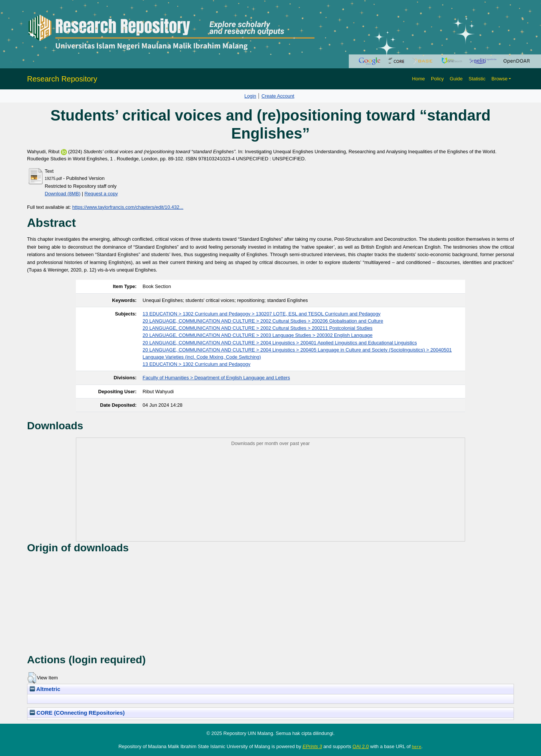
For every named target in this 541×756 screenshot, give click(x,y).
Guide (456, 79)
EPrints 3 (312, 746)
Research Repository (62, 79)
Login (250, 96)
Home (419, 79)
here (416, 747)
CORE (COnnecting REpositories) (77, 713)
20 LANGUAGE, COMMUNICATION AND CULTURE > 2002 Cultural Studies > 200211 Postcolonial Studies (258, 328)
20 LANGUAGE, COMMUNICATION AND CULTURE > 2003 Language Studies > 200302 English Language (258, 335)
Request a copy (101, 194)
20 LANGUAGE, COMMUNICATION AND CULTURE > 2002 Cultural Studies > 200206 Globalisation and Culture (263, 321)
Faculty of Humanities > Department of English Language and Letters (216, 378)
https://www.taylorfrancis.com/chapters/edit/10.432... (128, 207)
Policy (437, 79)
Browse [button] (499, 79)
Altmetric (45, 689)
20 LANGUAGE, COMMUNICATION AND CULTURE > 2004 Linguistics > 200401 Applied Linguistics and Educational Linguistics (280, 343)
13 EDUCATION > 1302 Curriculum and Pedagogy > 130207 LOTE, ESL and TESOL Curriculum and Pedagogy (262, 314)
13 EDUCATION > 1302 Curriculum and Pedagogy (197, 364)
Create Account (278, 96)
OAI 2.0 (360, 746)
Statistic (477, 79)
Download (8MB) (63, 194)
